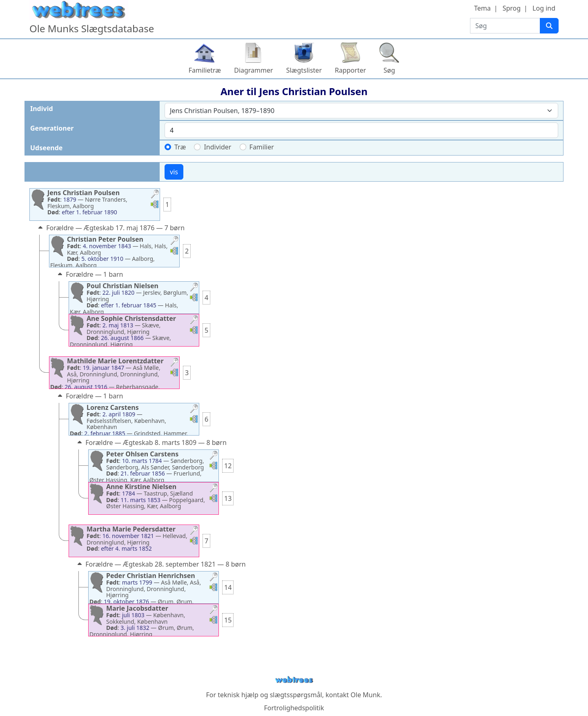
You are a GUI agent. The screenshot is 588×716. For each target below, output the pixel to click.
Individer (217, 147)
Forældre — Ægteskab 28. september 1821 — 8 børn (161, 564)
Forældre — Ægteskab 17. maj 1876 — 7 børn (110, 228)
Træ (180, 147)
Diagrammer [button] (253, 70)
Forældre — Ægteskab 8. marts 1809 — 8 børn (151, 442)
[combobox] (361, 111)
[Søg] (549, 26)
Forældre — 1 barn (90, 274)
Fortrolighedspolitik (294, 708)
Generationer (52, 128)
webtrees (294, 680)
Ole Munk (366, 695)
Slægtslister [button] (304, 70)
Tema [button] (482, 8)
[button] (155, 195)
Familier (262, 147)
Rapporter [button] (350, 70)
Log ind (544, 8)
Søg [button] (389, 70)
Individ (42, 109)
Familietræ (205, 70)
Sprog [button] (512, 8)
